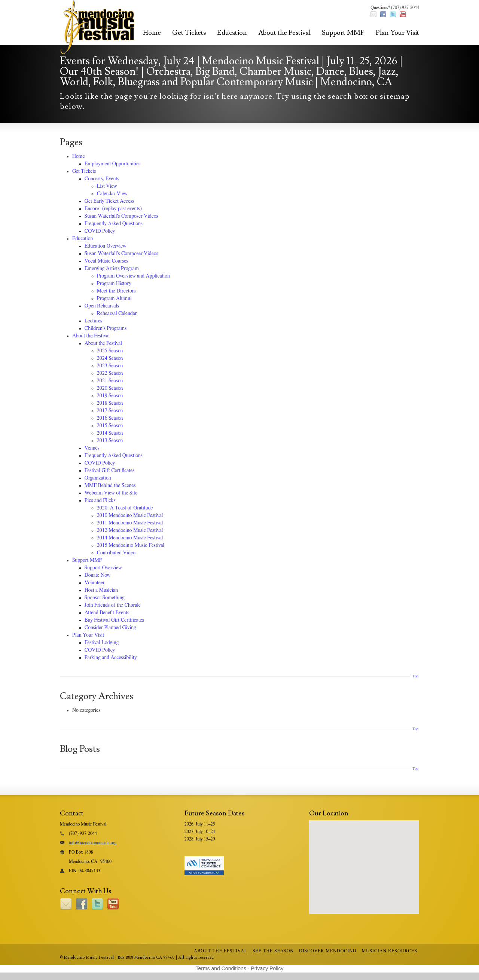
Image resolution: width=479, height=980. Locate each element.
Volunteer (95, 583)
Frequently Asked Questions (114, 224)
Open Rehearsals (102, 306)
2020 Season (110, 388)
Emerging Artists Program (112, 269)
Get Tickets (189, 33)
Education (232, 33)
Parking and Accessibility (111, 658)
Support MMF (343, 33)
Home (152, 33)
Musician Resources (390, 951)
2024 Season (110, 358)
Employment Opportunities (113, 164)
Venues (92, 448)
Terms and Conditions (221, 968)
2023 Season (110, 366)
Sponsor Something (105, 598)
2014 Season (110, 433)
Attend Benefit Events (107, 613)
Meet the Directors (116, 291)
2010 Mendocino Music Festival (130, 515)
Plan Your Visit (397, 33)
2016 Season (110, 418)
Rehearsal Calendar (117, 313)
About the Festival (284, 33)
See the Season (273, 951)
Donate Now (97, 575)
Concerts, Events (102, 179)
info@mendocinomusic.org (93, 843)
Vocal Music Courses (106, 261)
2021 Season (110, 381)
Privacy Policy (267, 968)
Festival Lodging (102, 643)
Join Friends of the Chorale (113, 605)
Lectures (93, 321)
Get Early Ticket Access (109, 201)
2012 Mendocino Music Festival (130, 530)
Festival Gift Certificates (110, 471)
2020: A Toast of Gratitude (125, 508)
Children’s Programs (106, 328)
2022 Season (110, 373)
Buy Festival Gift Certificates (114, 620)
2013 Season (110, 441)
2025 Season (110, 351)
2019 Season (110, 396)
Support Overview (103, 568)
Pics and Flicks (100, 500)
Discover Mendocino (328, 951)
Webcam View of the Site (111, 493)
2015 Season (110, 426)
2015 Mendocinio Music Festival (131, 545)
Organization (98, 478)
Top (415, 676)
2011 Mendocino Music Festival (130, 523)
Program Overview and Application (133, 276)
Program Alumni (114, 298)
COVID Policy (100, 231)
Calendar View (112, 194)
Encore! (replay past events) (113, 209)
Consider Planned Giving (110, 628)
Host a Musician (101, 590)
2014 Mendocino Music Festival (130, 538)
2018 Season (110, 403)
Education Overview (106, 246)
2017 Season (110, 411)
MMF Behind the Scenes (110, 486)
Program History (114, 284)
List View (107, 186)
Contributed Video (116, 553)
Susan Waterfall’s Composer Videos (121, 216)
